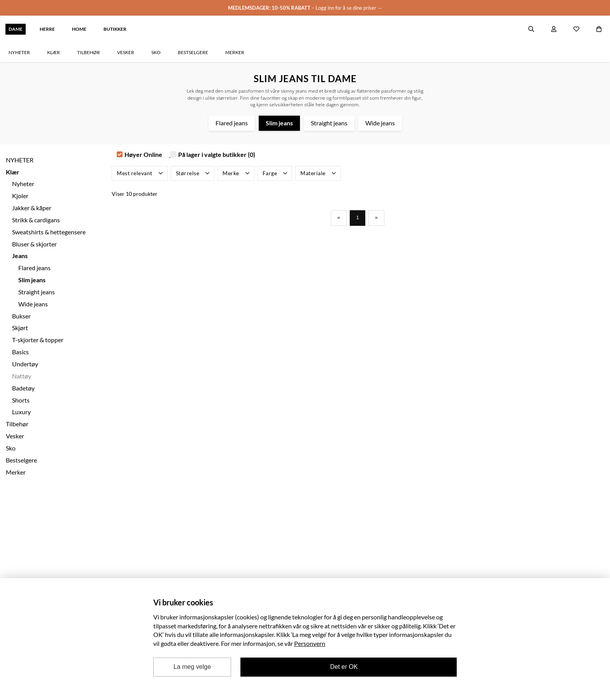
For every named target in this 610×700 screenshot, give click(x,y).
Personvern (310, 643)
